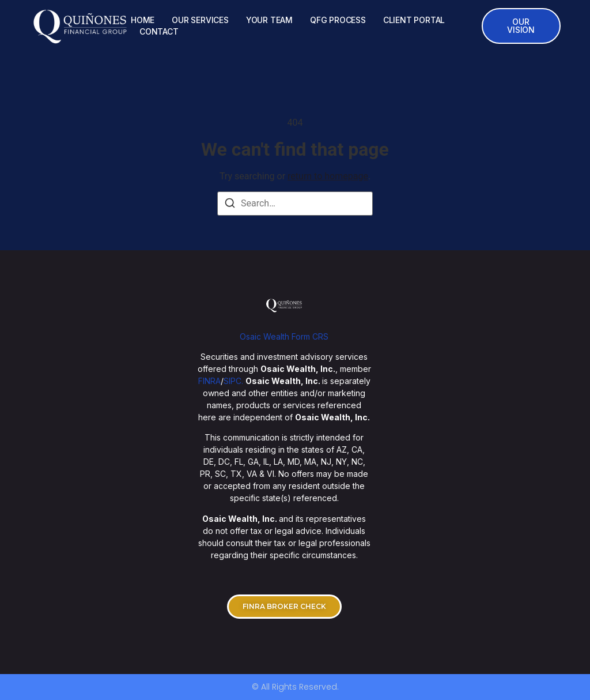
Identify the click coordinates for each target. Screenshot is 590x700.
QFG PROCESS (338, 20)
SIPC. (233, 381)
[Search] (230, 205)
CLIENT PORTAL (414, 20)
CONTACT (159, 31)
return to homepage (328, 176)
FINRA (209, 381)
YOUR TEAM (269, 20)
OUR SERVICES (200, 20)
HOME (143, 20)
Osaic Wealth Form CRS (284, 336)
